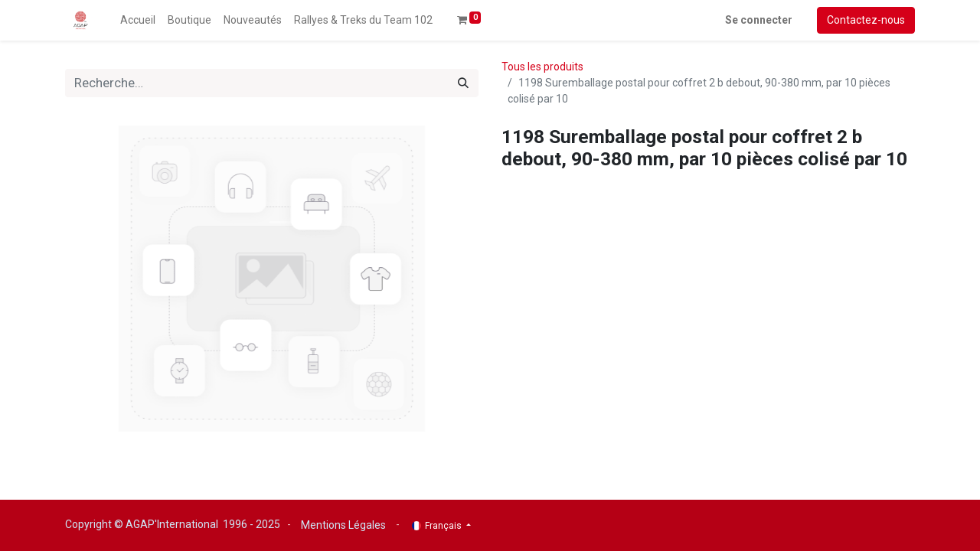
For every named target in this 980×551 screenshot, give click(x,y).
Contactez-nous (866, 20)
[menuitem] (138, 20)
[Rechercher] (463, 83)
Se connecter (759, 20)
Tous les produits (542, 67)
